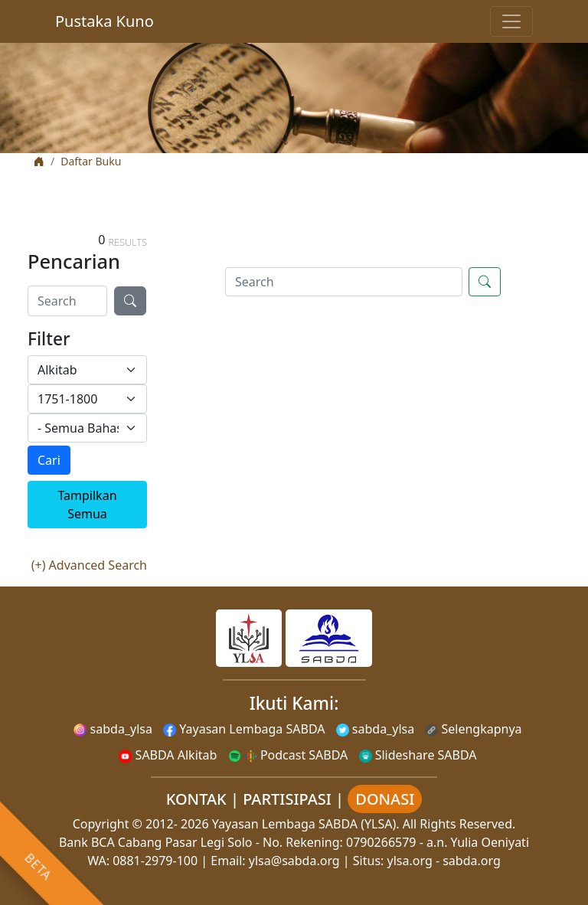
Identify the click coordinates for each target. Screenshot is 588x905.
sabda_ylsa (113, 729)
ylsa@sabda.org (294, 861)
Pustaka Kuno (105, 21)
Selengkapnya (473, 729)
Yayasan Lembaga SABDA (244, 729)
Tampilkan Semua (87, 505)
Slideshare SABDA (418, 755)
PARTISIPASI (287, 799)
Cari (49, 460)
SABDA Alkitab (168, 755)
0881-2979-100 (155, 861)
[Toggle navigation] (511, 21)
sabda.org (472, 861)
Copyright (101, 824)
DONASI (385, 799)
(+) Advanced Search (89, 565)
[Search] (67, 301)
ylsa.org (410, 861)
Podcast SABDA (288, 755)
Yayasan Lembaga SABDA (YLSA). (306, 824)
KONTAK (196, 799)
